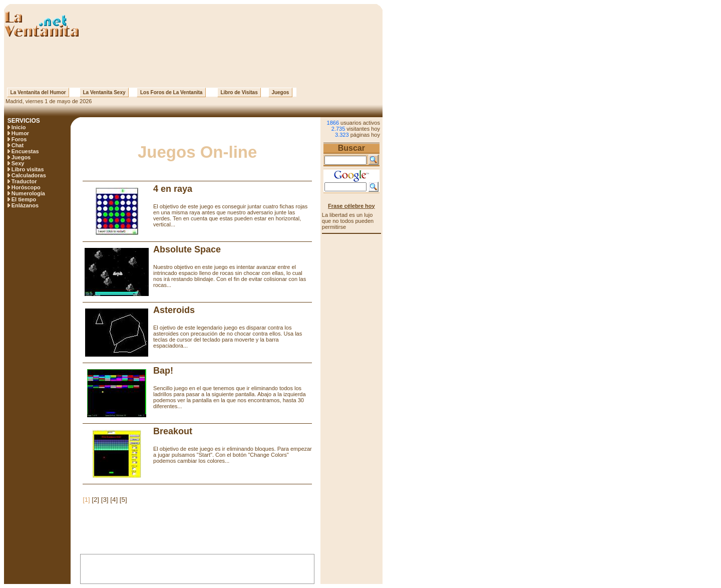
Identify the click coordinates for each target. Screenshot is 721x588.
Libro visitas (28, 169)
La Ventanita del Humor (38, 92)
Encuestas (25, 151)
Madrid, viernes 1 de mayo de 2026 (48, 101)
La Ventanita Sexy (104, 92)
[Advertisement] (193, 63)
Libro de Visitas (239, 92)
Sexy (18, 163)
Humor (20, 133)
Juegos (280, 92)
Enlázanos (25, 205)
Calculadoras (29, 175)
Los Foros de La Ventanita (171, 92)
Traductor (24, 181)
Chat (18, 145)
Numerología (28, 193)
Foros (19, 139)
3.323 (342, 135)
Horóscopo (26, 187)
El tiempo (24, 199)
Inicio (19, 127)
